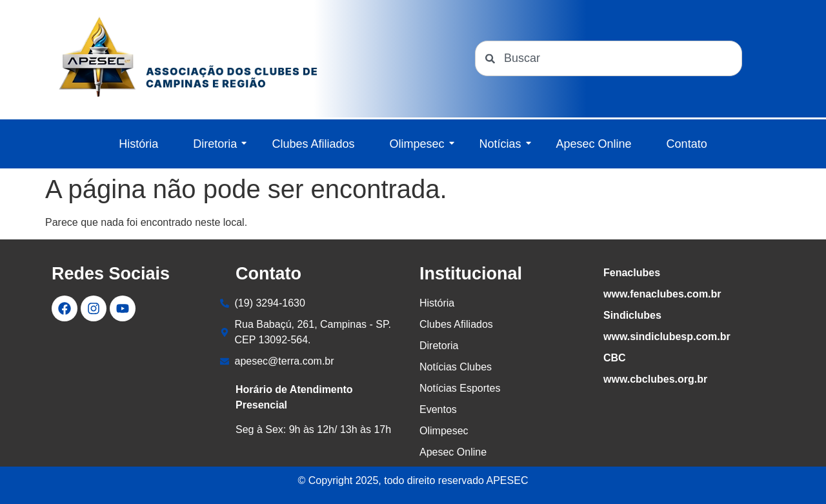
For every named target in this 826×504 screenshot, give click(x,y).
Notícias (505, 144)
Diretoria (220, 144)
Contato (687, 144)
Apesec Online (594, 144)
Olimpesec (421, 144)
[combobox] (609, 58)
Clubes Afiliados (313, 144)
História (138, 144)
